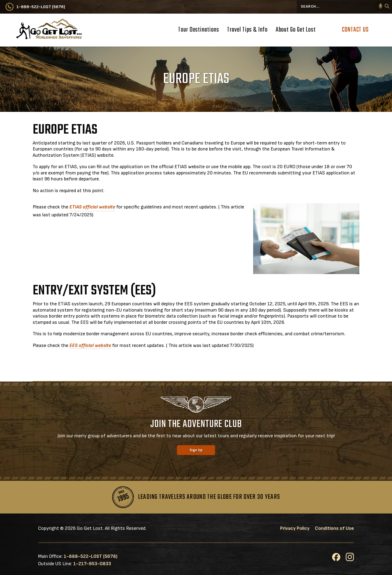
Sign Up (196, 450)
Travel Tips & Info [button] (247, 30)
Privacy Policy (295, 528)
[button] (381, 7)
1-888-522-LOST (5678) (91, 556)
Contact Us (355, 30)
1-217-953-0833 (92, 564)
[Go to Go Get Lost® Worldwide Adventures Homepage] (49, 30)
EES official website (90, 345)
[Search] (387, 7)
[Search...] (344, 7)
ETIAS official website (92, 207)
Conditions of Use (334, 528)
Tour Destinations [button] (198, 30)
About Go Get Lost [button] (296, 30)
